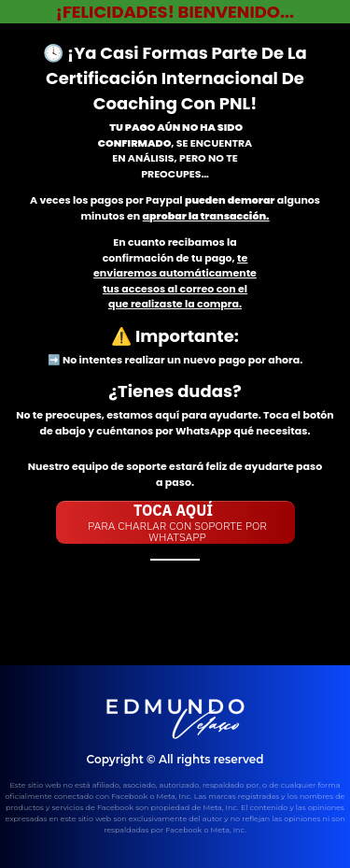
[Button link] (175, 522)
